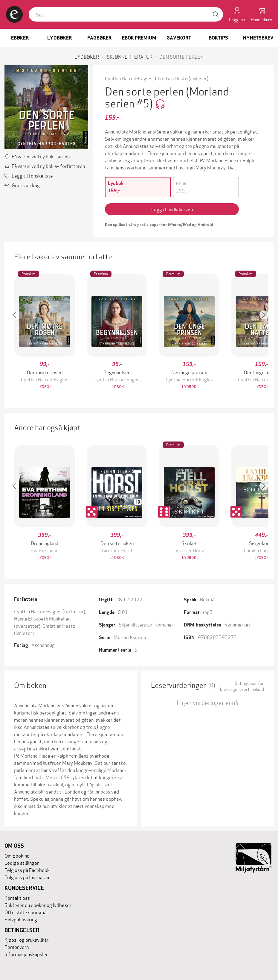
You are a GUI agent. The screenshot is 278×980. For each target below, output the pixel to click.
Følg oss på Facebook (27, 870)
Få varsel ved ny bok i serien (37, 156)
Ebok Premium (139, 38)
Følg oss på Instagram (28, 877)
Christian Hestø (171, 78)
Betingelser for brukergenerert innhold (242, 686)
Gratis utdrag (22, 185)
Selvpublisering (21, 919)
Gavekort (179, 38)
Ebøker (20, 38)
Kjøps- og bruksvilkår (26, 939)
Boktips (218, 38)
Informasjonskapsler (26, 954)
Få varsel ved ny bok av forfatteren (45, 166)
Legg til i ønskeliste (29, 175)
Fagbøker (99, 38)
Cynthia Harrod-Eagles (129, 78)
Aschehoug (43, 645)
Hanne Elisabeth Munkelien (42, 618)
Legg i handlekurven (172, 209)
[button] (17, 332)
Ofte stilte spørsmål (26, 912)
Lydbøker (59, 38)
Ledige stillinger (22, 863)
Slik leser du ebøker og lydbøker (38, 905)
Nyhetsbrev (258, 38)
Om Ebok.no (17, 855)
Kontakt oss (17, 898)
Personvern (17, 947)
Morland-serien (130, 637)
